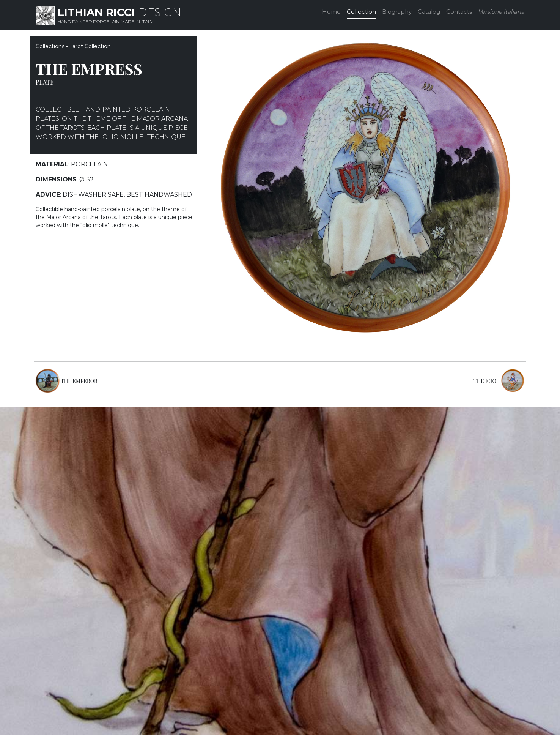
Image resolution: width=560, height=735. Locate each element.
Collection (361, 12)
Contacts (459, 12)
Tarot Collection (90, 46)
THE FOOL (486, 381)
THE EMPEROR (79, 381)
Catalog (429, 12)
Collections (50, 46)
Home (331, 12)
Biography (397, 12)
